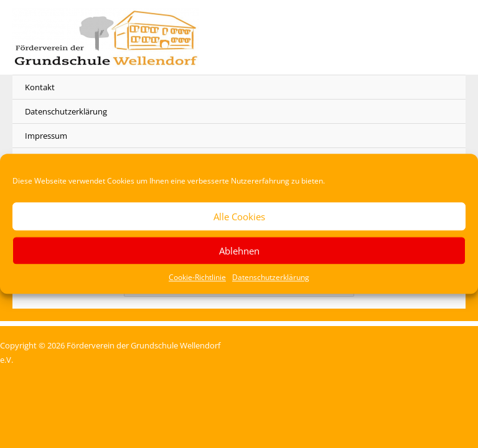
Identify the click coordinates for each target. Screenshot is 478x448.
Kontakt (40, 87)
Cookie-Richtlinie (197, 277)
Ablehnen (239, 251)
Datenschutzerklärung (271, 277)
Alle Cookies (239, 217)
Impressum (46, 136)
